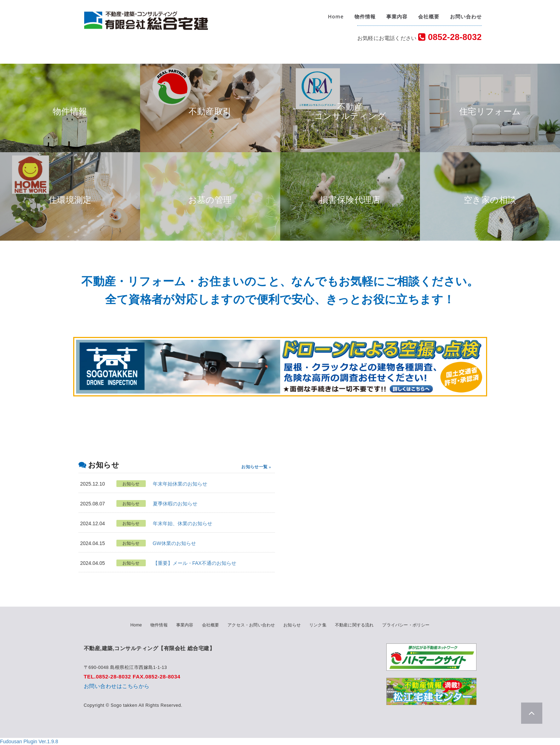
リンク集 (318, 625)
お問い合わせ (466, 18)
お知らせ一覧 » (256, 467)
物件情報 (365, 18)
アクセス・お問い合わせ (251, 625)
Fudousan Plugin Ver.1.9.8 (29, 741)
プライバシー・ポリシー (406, 625)
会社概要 (429, 18)
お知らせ (292, 625)
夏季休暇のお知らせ (175, 504)
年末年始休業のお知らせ (180, 484)
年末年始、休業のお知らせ (183, 523)
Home (336, 18)
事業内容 (397, 18)
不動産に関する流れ (354, 625)
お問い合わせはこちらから (117, 686)
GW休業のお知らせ (174, 543)
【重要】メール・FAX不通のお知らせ (195, 563)
